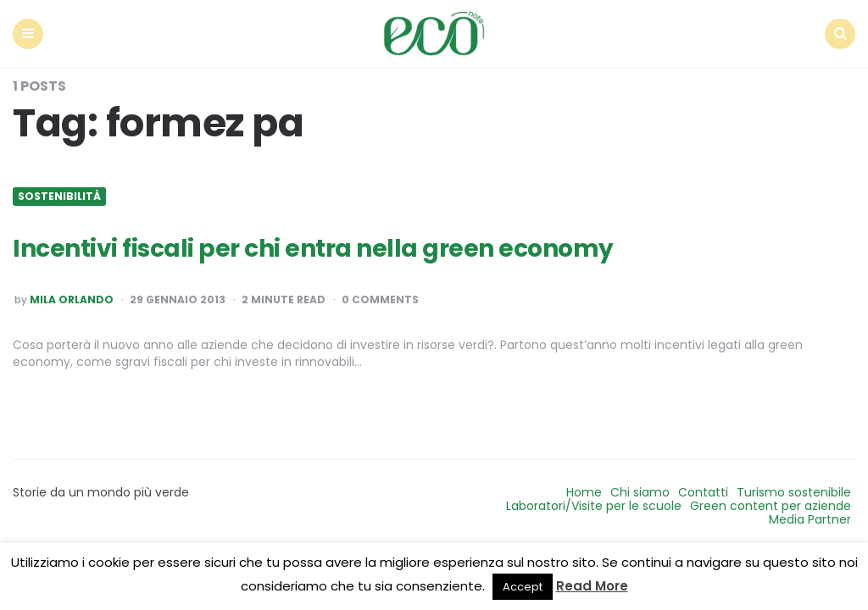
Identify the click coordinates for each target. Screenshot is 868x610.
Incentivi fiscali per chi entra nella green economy (313, 249)
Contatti (703, 492)
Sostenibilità (59, 197)
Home (584, 492)
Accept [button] (523, 587)
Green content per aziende (771, 506)
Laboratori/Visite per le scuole (594, 506)
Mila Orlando (72, 300)
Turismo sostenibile (794, 492)
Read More (592, 586)
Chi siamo (640, 492)
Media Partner (810, 519)
